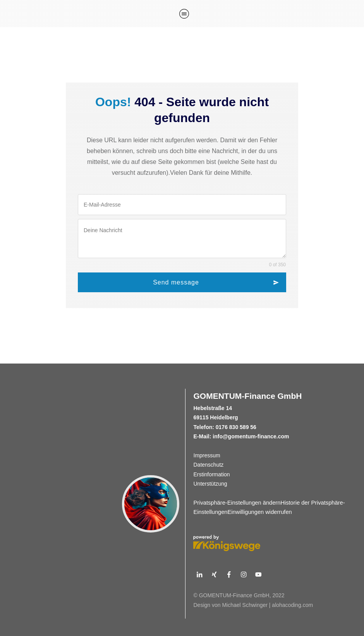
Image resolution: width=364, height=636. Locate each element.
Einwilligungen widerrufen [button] (260, 512)
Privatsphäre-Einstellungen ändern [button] (237, 503)
